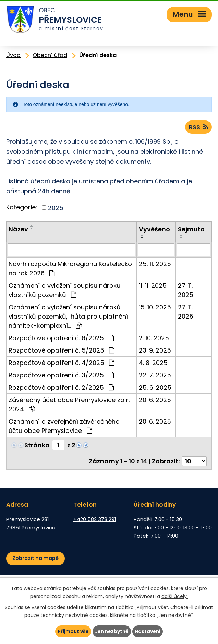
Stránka (37, 445)
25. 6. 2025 (155, 387)
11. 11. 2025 (153, 285)
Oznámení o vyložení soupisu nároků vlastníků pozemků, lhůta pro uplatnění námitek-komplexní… (68, 316)
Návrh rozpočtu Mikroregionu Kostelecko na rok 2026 (70, 268)
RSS (198, 127)
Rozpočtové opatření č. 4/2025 (61, 363)
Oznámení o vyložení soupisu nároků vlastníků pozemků (65, 290)
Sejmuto (191, 229)
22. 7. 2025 (155, 375)
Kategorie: (22, 207)
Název (18, 229)
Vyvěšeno (154, 229)
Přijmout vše (73, 631)
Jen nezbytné (112, 631)
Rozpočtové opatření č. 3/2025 (61, 375)
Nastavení (148, 631)
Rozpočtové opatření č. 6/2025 (61, 338)
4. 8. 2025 (153, 363)
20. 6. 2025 (155, 400)
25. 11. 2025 (155, 264)
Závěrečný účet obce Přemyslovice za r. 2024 (69, 404)
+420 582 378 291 (95, 519)
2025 (56, 208)
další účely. (175, 596)
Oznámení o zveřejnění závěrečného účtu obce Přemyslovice (64, 426)
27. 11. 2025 (186, 290)
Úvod (13, 55)
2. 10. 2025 (154, 338)
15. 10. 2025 (155, 307)
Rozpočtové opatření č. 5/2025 (61, 350)
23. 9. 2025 (155, 350)
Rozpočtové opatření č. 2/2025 (61, 387)
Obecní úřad (50, 55)
